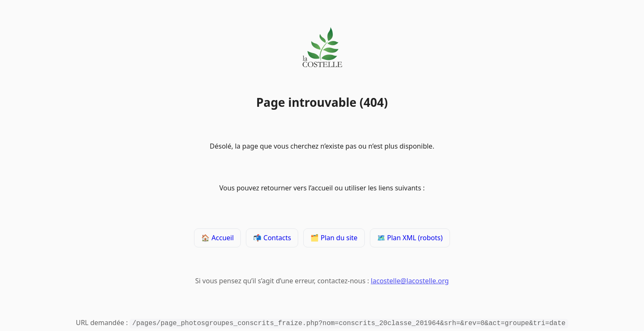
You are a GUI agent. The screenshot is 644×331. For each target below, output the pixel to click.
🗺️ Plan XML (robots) (410, 239)
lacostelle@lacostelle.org (410, 282)
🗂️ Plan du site (334, 239)
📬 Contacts (272, 239)
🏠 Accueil (217, 239)
